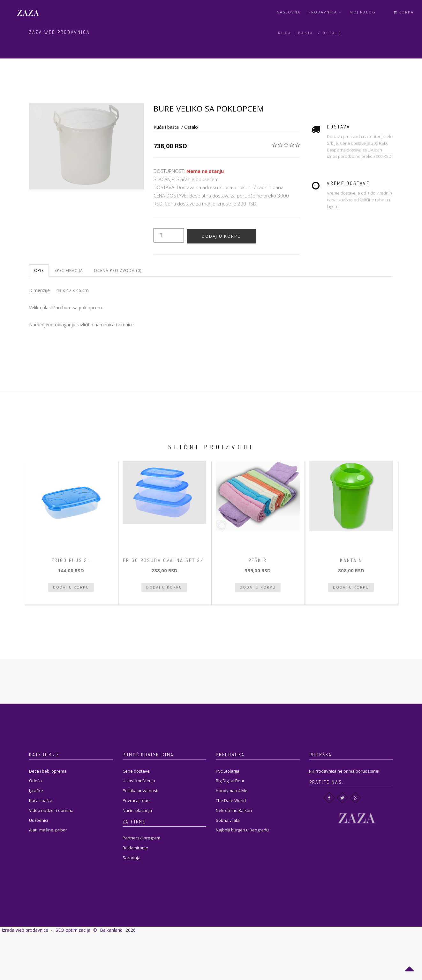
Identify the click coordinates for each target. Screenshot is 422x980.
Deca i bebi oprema (48, 771)
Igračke (36, 791)
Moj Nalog (363, 12)
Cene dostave (136, 771)
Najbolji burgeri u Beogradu (242, 830)
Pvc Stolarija (228, 771)
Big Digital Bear (230, 781)
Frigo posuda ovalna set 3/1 (164, 560)
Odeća (35, 781)
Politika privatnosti (140, 791)
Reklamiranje (135, 848)
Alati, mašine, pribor (48, 830)
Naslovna (289, 12)
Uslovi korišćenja (139, 781)
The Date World (231, 800)
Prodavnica (325, 12)
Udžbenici (38, 820)
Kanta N (351, 560)
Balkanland (111, 930)
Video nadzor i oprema (51, 810)
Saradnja (132, 858)
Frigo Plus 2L (71, 560)
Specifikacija (69, 270)
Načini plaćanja (137, 810)
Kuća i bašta (296, 33)
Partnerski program (141, 838)
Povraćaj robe (136, 800)
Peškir (258, 560)
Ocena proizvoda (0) (118, 270)
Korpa (403, 12)
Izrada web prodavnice (25, 930)
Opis (39, 270)
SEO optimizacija (73, 930)
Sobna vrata (228, 820)
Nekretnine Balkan (234, 810)
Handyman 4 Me (232, 791)
